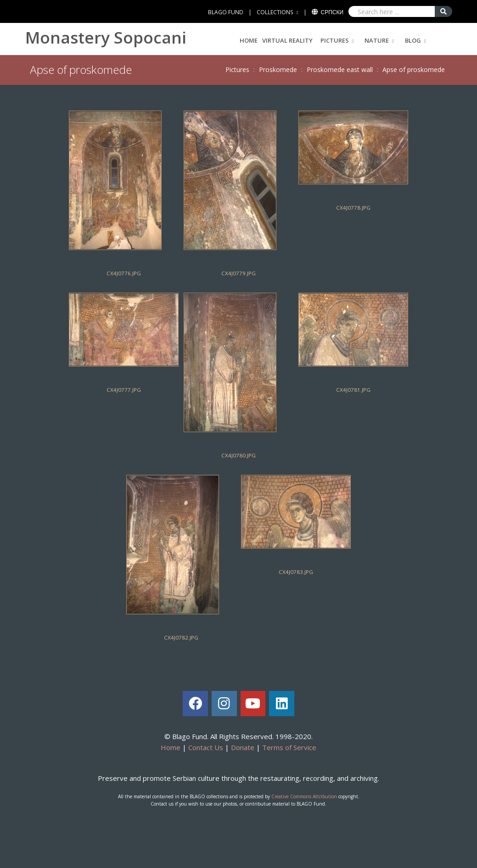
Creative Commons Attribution (304, 796)
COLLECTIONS (275, 12)
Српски (332, 12)
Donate (243, 747)
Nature (377, 40)
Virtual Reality (287, 40)
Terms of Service (289, 747)
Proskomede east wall (340, 70)
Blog (413, 40)
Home (249, 40)
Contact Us (206, 747)
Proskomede (278, 70)
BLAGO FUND (226, 12)
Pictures (335, 40)
